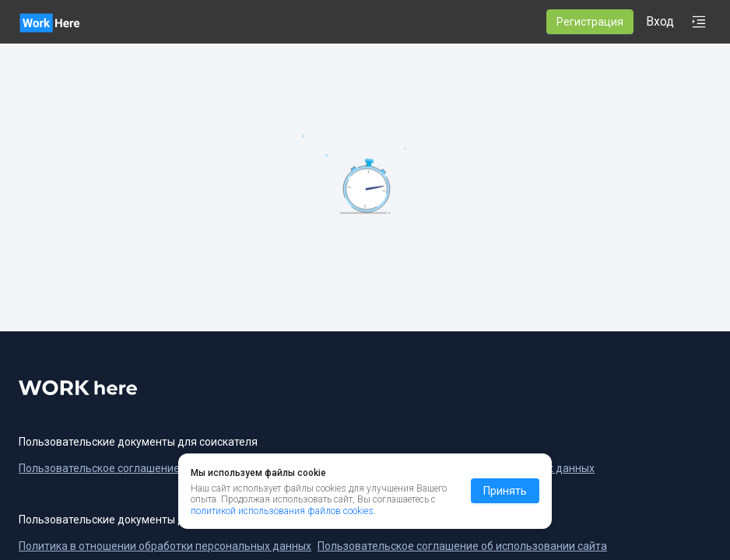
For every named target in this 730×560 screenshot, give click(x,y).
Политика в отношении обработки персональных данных (165, 546)
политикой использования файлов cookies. (283, 511)
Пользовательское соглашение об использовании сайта (462, 546)
